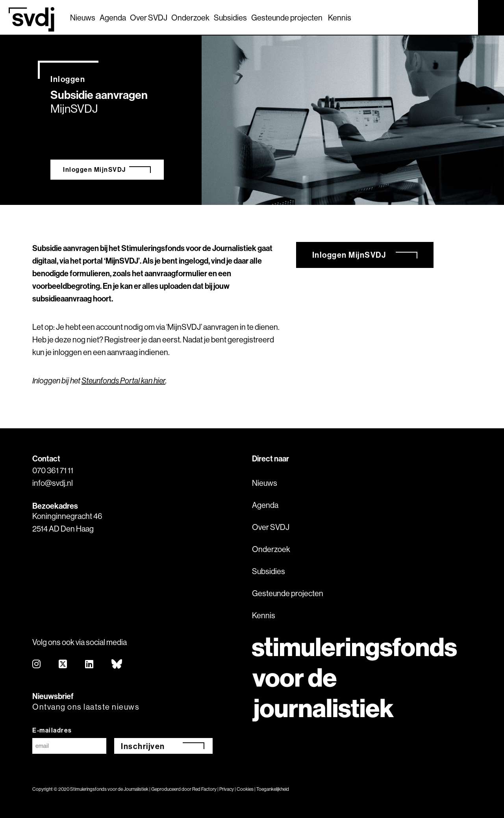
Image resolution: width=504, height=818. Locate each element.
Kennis (340, 18)
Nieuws (83, 18)
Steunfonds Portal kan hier (123, 380)
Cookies (245, 789)
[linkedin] (90, 665)
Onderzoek (190, 18)
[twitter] (63, 665)
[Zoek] (465, 17)
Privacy (227, 789)
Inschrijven (143, 746)
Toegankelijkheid (273, 789)
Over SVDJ (149, 18)
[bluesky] (117, 665)
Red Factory (204, 789)
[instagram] (37, 665)
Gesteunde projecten (287, 18)
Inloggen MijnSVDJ (94, 169)
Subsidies (230, 18)
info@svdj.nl (53, 483)
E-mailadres (52, 730)
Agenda (113, 18)
